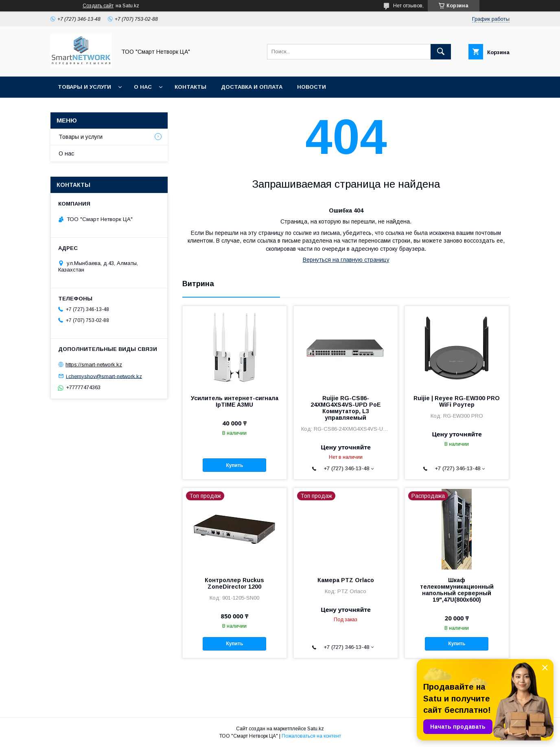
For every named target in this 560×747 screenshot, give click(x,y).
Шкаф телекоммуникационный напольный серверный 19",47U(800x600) (457, 590)
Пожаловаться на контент (311, 736)
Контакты (190, 87)
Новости (312, 87)
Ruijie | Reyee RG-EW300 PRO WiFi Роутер (457, 401)
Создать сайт (98, 6)
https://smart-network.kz (94, 365)
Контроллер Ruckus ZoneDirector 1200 (234, 583)
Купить (234, 465)
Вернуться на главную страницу (346, 260)
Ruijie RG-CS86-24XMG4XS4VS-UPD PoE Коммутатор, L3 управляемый (346, 408)
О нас (143, 87)
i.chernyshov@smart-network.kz (104, 376)
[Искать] (441, 52)
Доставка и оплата (252, 87)
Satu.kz (316, 729)
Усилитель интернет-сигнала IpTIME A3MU (235, 401)
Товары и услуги (84, 87)
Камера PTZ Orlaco (346, 580)
